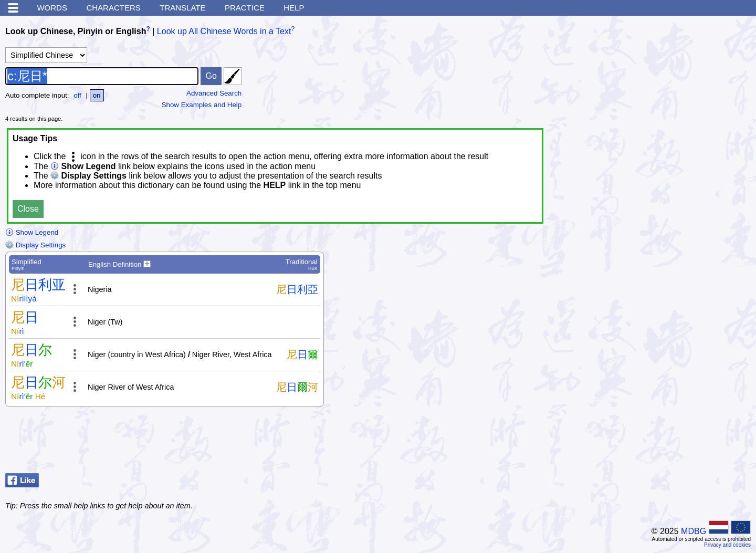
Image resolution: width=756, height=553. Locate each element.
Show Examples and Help (202, 105)
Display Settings (35, 245)
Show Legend (32, 232)
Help (294, 8)
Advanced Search (214, 93)
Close (28, 209)
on (97, 95)
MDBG (694, 531)
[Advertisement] (667, 443)
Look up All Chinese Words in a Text (224, 31)
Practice (245, 8)
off (77, 95)
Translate (182, 8)
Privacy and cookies (727, 545)
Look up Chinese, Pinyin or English (76, 31)
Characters (113, 8)
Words (52, 8)
